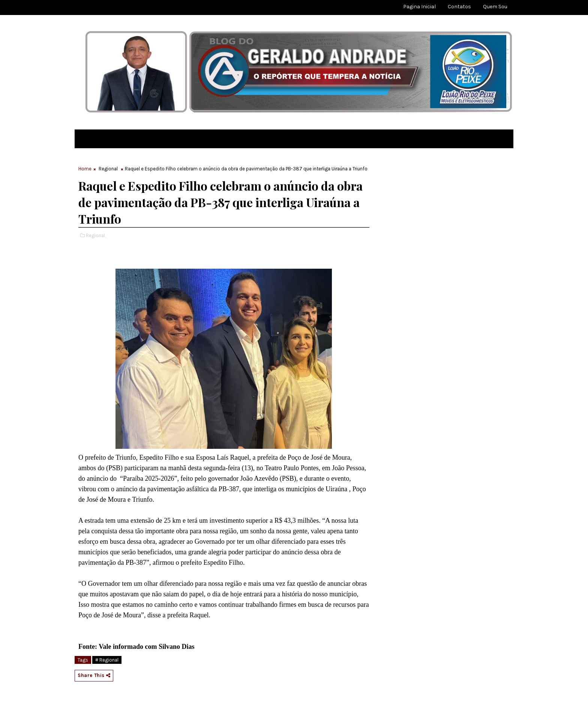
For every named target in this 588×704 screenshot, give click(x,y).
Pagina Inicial (419, 7)
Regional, (96, 235)
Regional (108, 169)
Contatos (459, 7)
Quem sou (495, 7)
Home (85, 169)
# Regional (107, 660)
